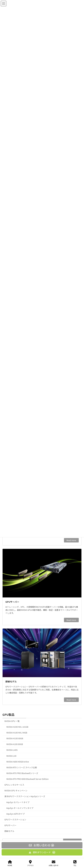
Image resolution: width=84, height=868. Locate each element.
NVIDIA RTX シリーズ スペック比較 (22, 767)
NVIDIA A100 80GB (15, 744)
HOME (10, 863)
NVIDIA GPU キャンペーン (16, 791)
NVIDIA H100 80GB (15, 738)
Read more (71, 540)
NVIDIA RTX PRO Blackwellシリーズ (22, 773)
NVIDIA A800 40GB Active (18, 762)
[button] (42, 852)
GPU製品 (8, 715)
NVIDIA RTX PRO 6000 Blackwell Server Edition (28, 779)
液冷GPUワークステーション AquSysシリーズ (25, 796)
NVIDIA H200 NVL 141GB (17, 727)
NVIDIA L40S (12, 750)
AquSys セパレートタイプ (18, 802)
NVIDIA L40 (11, 756)
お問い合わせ (54, 863)
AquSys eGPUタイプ (16, 814)
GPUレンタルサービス (14, 785)
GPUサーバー (12, 602)
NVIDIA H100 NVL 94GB (17, 733)
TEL (75, 863)
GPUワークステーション (15, 819)
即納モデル (11, 681)
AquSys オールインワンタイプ (20, 808)
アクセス (30, 863)
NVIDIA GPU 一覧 (12, 721)
